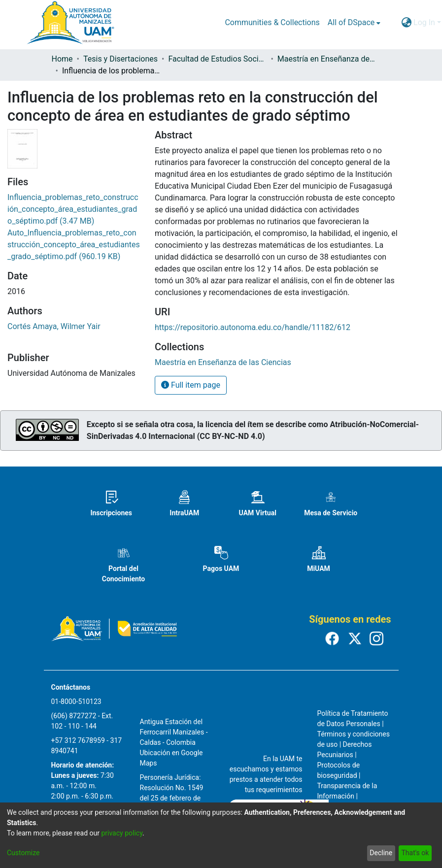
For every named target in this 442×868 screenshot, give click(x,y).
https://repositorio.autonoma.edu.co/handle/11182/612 (253, 327)
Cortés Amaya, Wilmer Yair (54, 326)
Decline (381, 853)
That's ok (415, 853)
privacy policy (122, 833)
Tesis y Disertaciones (120, 59)
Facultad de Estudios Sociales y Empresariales (217, 59)
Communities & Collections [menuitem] (272, 22)
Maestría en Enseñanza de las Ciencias (327, 59)
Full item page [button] (191, 385)
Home (62, 59)
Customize (23, 853)
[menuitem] (354, 23)
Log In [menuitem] (424, 22)
